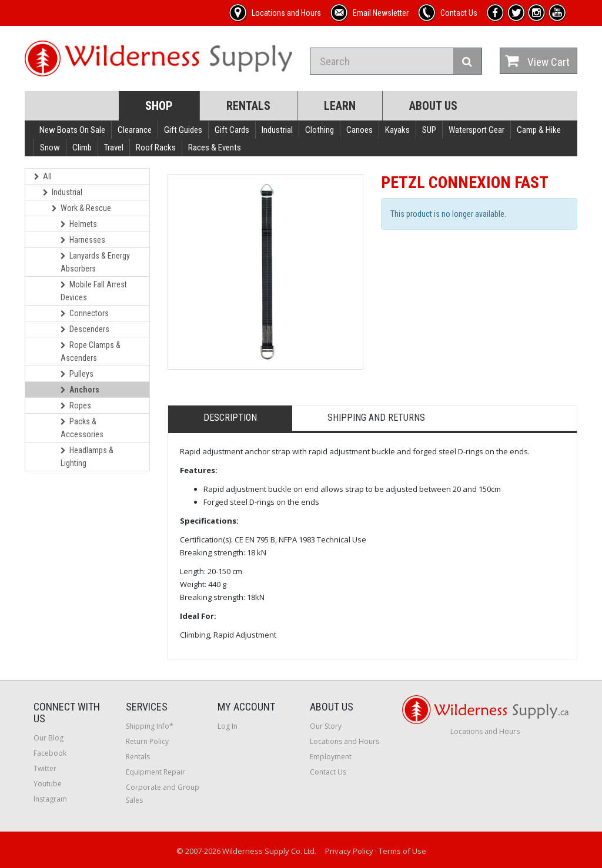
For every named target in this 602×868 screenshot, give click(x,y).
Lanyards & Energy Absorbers (95, 262)
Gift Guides (183, 130)
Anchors (80, 390)
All (43, 176)
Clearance (135, 130)
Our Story (326, 726)
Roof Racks (156, 148)
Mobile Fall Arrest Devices (94, 291)
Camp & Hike (539, 130)
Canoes (359, 130)
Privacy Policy (349, 851)
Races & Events (215, 148)
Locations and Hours (345, 741)
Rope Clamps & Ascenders (91, 351)
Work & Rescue (81, 208)
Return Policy (147, 741)
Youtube (48, 784)
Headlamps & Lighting (87, 457)
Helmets (79, 224)
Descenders (85, 329)
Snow (50, 148)
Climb (82, 148)
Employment (331, 757)
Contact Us (328, 772)
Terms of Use (402, 851)
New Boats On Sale (72, 130)
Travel (114, 148)
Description (230, 418)
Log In (228, 726)
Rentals (248, 106)
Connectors (85, 313)
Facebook (50, 753)
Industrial (277, 130)
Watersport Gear (476, 130)
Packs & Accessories (82, 428)
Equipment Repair (155, 772)
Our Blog (49, 738)
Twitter (45, 768)
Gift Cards (232, 130)
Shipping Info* (150, 726)
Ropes (76, 405)
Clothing (320, 130)
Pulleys (77, 374)
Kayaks (397, 130)
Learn (340, 106)
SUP (429, 130)
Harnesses (83, 240)
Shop (159, 106)
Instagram (50, 799)
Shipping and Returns (376, 418)
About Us (433, 106)
